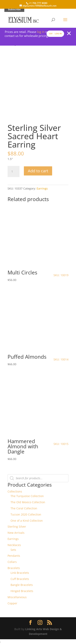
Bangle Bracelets (22, 585)
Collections (15, 491)
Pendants (14, 556)
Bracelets (14, 568)
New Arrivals (16, 533)
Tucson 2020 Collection (26, 514)
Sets (13, 550)
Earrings (42, 188)
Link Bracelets (20, 573)
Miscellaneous (17, 597)
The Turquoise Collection (27, 496)
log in (41, 32)
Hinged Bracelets (22, 591)
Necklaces (14, 545)
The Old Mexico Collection (28, 502)
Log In (58, 34)
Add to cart (38, 171)
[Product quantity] (14, 172)
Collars (12, 562)
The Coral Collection (24, 508)
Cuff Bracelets (20, 579)
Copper (12, 603)
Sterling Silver (17, 527)
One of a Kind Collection (27, 521)
